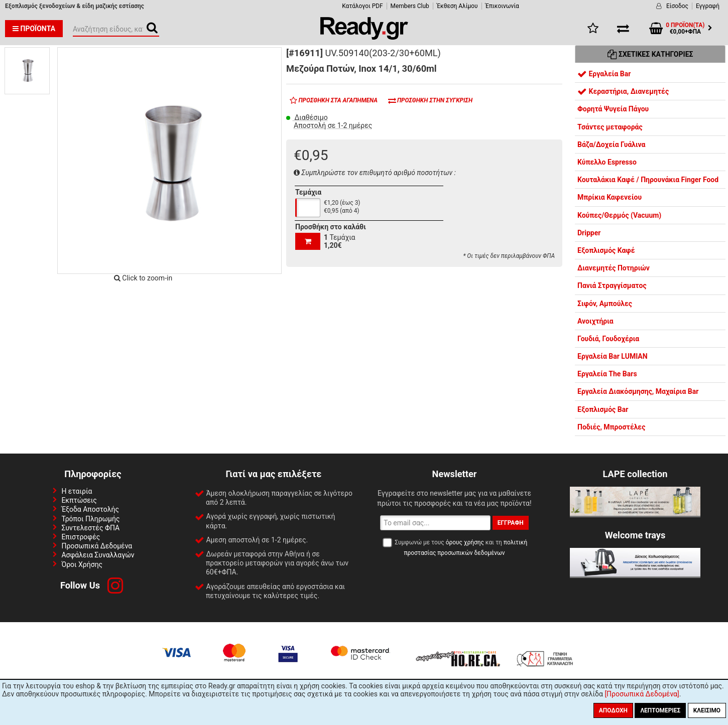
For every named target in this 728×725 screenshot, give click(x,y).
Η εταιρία (77, 491)
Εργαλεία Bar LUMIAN (613, 356)
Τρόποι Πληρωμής (90, 519)
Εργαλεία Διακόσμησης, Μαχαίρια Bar (638, 391)
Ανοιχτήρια (595, 321)
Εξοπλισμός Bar (603, 409)
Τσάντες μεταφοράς (610, 127)
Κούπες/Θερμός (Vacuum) (619, 215)
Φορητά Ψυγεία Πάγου (613, 109)
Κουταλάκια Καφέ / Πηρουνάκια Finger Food (648, 180)
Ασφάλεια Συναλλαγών (98, 555)
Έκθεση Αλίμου (457, 6)
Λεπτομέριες (660, 710)
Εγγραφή (708, 6)
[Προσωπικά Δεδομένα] (642, 694)
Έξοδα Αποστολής (90, 509)
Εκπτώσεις (79, 500)
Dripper (589, 233)
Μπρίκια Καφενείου (610, 197)
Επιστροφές (81, 537)
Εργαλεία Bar (604, 74)
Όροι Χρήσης (82, 564)
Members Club (410, 6)
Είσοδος (677, 6)
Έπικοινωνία (502, 6)
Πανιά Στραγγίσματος (612, 285)
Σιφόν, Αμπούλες (605, 304)
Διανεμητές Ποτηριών (614, 268)
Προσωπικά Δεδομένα (97, 546)
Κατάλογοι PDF (362, 6)
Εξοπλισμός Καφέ (606, 250)
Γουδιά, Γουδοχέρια (608, 339)
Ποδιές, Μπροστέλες (611, 427)
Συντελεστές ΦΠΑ (90, 528)
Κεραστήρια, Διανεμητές (623, 91)
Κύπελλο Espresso (607, 162)
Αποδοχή (613, 710)
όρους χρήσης (465, 542)
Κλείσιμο (707, 710)
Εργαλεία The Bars (607, 374)
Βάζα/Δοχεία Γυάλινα (611, 144)
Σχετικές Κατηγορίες (650, 54)
